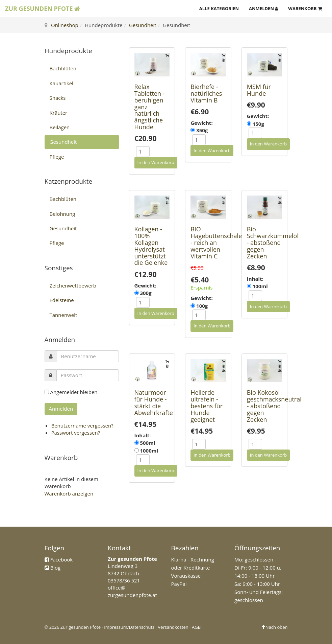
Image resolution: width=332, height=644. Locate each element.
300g (146, 293)
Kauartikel (61, 83)
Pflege (57, 157)
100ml (260, 286)
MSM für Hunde (259, 90)
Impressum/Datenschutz (129, 627)
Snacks (58, 98)
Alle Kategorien (219, 8)
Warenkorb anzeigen (69, 493)
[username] (88, 356)
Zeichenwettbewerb (73, 285)
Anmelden (263, 8)
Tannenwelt (63, 315)
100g (202, 306)
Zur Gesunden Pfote (43, 8)
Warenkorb (305, 8)
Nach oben (274, 627)
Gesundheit (143, 25)
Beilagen (60, 127)
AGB (196, 627)
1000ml (149, 451)
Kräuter (59, 113)
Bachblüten (63, 68)
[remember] (47, 392)
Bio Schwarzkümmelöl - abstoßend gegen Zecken (273, 242)
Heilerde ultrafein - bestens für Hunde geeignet (207, 406)
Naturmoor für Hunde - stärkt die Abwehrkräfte (154, 402)
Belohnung (62, 214)
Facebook (61, 559)
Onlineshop (65, 25)
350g (202, 130)
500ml (147, 443)
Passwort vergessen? (76, 433)
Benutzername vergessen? (82, 425)
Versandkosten (173, 627)
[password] (88, 375)
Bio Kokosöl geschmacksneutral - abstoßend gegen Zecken (274, 406)
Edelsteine (62, 300)
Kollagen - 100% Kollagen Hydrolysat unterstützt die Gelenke (151, 246)
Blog (55, 568)
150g (258, 124)
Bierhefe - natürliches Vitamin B (206, 93)
